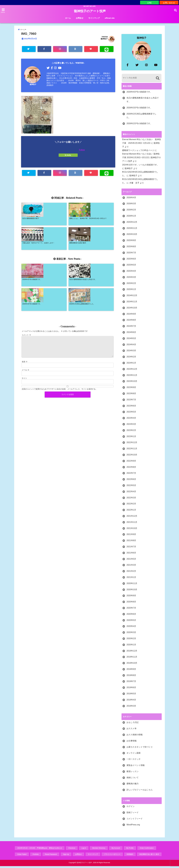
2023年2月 (131, 432)
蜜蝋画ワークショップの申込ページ (138, 152)
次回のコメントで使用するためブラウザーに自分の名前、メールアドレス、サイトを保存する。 (59, 343)
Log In (84, 850)
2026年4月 (131, 199)
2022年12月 (132, 444)
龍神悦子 (104, 41)
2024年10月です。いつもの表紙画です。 (141, 167)
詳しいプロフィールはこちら (140, 792)
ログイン (131, 808)
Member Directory (99, 850)
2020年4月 (131, 628)
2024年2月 (131, 359)
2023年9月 (131, 389)
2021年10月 (132, 530)
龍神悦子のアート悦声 (90, 11)
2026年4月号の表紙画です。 (139, 94)
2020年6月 (131, 616)
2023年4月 (131, 420)
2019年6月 (131, 689)
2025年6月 (131, 261)
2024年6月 (131, 334)
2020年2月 (131, 640)
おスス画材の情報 (135, 737)
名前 (25, 316)
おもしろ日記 (133, 724)
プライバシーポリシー (112, 856)
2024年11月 (132, 303)
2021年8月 (131, 542)
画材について (133, 779)
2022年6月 (131, 481)
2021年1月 (131, 579)
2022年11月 (132, 450)
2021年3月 (131, 567)
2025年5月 (131, 267)
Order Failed (22, 856)
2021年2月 (131, 573)
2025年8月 (131, 248)
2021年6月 (131, 555)
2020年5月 (131, 622)
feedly (68, 157)
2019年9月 (131, 671)
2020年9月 (131, 597)
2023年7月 (131, 401)
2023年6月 (131, 408)
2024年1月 (131, 365)
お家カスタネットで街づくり (140, 749)
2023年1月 (131, 438)
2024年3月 (131, 352)
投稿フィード (133, 814)
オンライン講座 (134, 755)
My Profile (130, 850)
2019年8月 (131, 677)
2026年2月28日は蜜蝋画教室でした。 (141, 117)
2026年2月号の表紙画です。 (139, 125)
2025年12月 (132, 224)
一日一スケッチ (134, 761)
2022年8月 (131, 469)
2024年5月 (131, 340)
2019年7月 (131, 683)
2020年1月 (131, 647)
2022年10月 (132, 457)
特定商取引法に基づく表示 (149, 856)
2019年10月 (132, 665)
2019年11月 (132, 659)
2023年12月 (132, 371)
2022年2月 (131, 506)
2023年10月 (132, 383)
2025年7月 (131, 255)
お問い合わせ (169, 2)
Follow (82, 152)
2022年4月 (131, 493)
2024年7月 (131, 328)
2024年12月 (132, 297)
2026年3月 (131, 205)
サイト (24, 332)
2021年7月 (131, 548)
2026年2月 (131, 212)
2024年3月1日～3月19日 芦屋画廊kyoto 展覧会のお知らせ (40, 850)
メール (25, 324)
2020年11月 (132, 585)
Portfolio (36, 856)
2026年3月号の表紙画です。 (139, 110)
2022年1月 (131, 512)
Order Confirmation (147, 850)
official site (110, 18)
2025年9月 (131, 242)
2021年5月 (131, 561)
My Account (116, 850)
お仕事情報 (132, 743)
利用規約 (130, 856)
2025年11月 (132, 230)
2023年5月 (131, 414)
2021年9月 (131, 536)
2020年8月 (131, 604)
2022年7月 (131, 475)
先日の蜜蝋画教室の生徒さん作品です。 (143, 102)
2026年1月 (131, 218)
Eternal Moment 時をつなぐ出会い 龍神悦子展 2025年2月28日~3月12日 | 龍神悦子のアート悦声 (141, 159)
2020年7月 (131, 610)
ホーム (68, 18)
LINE (150, 2)
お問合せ (80, 18)
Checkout (72, 850)
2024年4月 (131, 346)
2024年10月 (132, 310)
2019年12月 (132, 653)
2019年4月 (131, 702)
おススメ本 (132, 730)
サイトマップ (94, 18)
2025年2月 (131, 285)
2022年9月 (131, 463)
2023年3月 (131, 426)
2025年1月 (131, 291)
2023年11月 (132, 377)
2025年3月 (131, 279)
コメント (26, 289)
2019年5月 (131, 695)
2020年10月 (132, 591)
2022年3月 (131, 500)
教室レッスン (133, 773)
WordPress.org (133, 827)
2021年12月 (132, 518)
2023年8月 (131, 395)
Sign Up (66, 856)
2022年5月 (131, 487)
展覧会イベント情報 (136, 767)
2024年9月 (131, 316)
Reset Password (51, 856)
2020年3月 (131, 634)
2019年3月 (131, 708)
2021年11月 (132, 524)
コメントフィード (135, 820)
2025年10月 (132, 236)
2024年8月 (131, 322)
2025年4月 (131, 273)
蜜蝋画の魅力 (133, 785)
